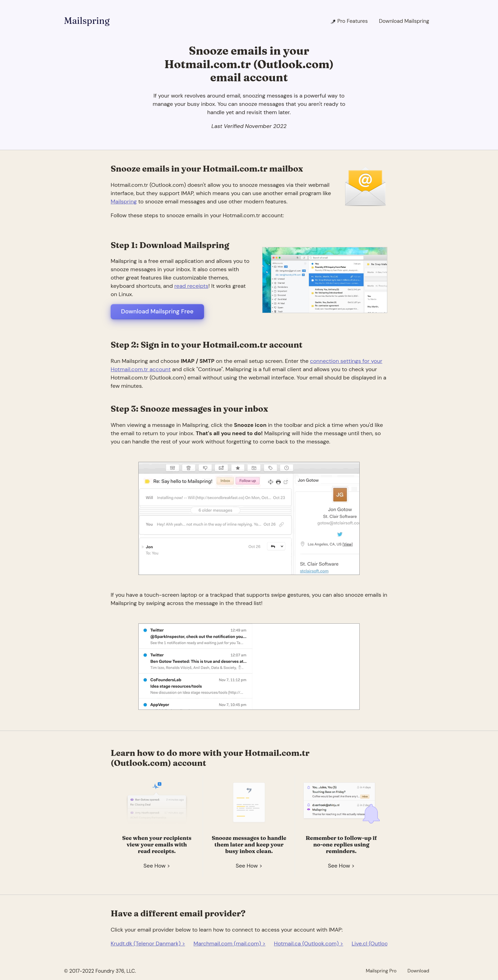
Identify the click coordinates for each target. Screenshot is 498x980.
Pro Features (349, 21)
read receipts (191, 286)
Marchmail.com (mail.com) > (229, 944)
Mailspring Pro (381, 971)
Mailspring (87, 21)
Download (418, 971)
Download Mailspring (404, 21)
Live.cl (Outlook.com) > (381, 944)
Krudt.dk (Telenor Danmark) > (148, 944)
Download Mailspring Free (157, 311)
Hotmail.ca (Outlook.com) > (308, 944)
